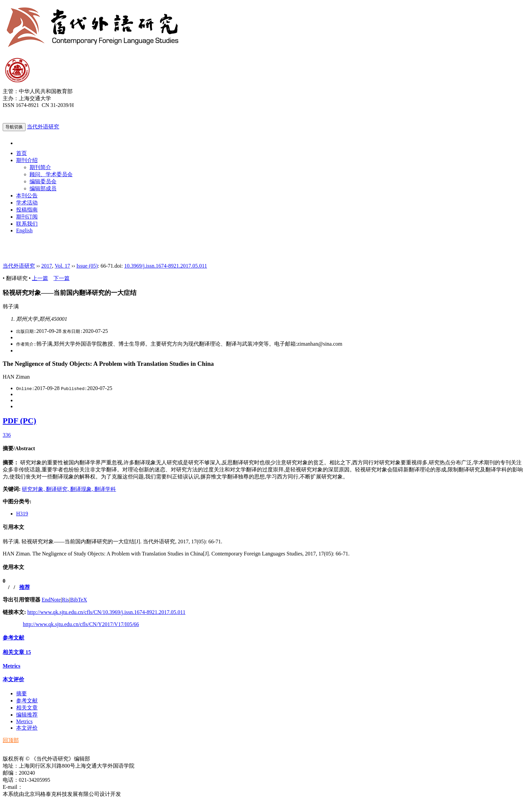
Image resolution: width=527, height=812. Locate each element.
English (24, 230)
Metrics (11, 666)
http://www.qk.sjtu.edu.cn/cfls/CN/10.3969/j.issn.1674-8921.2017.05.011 (106, 612)
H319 (22, 514)
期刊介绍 (27, 160)
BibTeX (79, 600)
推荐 (25, 587)
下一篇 (62, 278)
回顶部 (11, 740)
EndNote (51, 600)
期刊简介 (40, 167)
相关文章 (17, 652)
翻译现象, (82, 489)
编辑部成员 (43, 188)
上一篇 (40, 278)
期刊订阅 (27, 217)
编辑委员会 (43, 181)
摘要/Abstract (19, 448)
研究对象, (34, 489)
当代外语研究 (43, 127)
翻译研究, (58, 489)
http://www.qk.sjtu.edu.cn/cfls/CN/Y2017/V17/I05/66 (81, 624)
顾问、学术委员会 (51, 174)
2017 (47, 266)
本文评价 (13, 679)
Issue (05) (87, 266)
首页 (22, 153)
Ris (65, 600)
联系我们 (27, 224)
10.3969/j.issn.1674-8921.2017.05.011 (166, 266)
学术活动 (27, 203)
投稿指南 (27, 210)
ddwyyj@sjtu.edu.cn (45, 787)
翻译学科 (105, 489)
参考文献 (13, 638)
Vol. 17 (63, 266)
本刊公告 (27, 196)
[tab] (263, 449)
